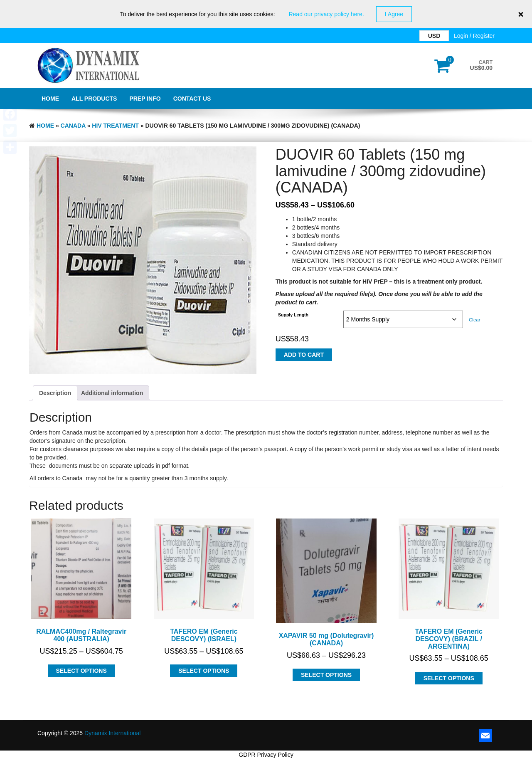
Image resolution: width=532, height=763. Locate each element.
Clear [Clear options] (475, 320)
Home (50, 99)
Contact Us (192, 99)
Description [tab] (55, 393)
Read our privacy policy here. (326, 14)
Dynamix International (112, 733)
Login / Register (474, 36)
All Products (94, 99)
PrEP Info (145, 99)
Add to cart (304, 355)
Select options (81, 671)
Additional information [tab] (112, 393)
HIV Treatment (115, 126)
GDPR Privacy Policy (266, 755)
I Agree (394, 14)
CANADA (73, 126)
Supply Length (293, 315)
